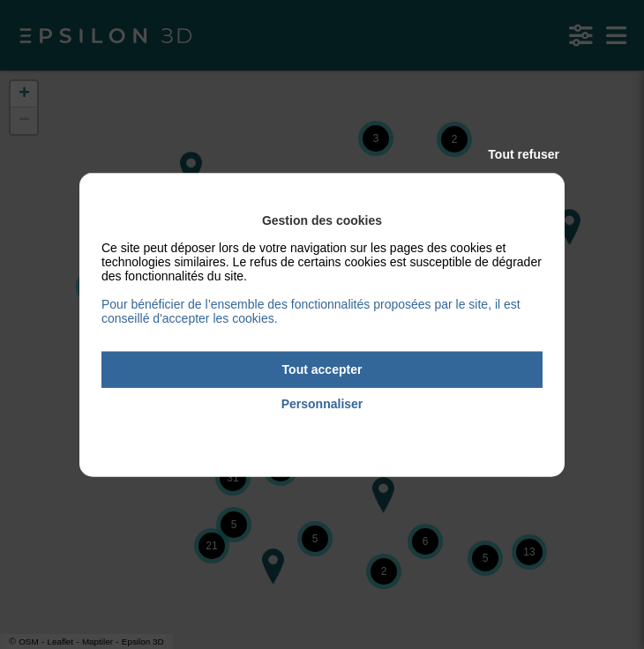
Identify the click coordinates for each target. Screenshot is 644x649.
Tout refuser (524, 154)
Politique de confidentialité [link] (322, 428)
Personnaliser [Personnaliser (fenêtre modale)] (322, 404)
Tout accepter (322, 369)
